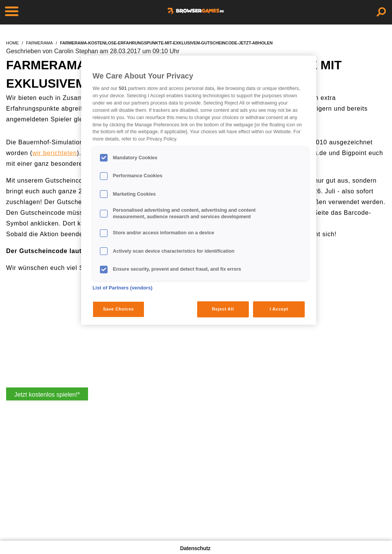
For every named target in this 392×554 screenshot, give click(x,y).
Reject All (223, 309)
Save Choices (118, 309)
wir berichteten (55, 153)
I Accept (279, 309)
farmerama (39, 43)
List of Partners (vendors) (123, 288)
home (12, 43)
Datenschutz (195, 548)
